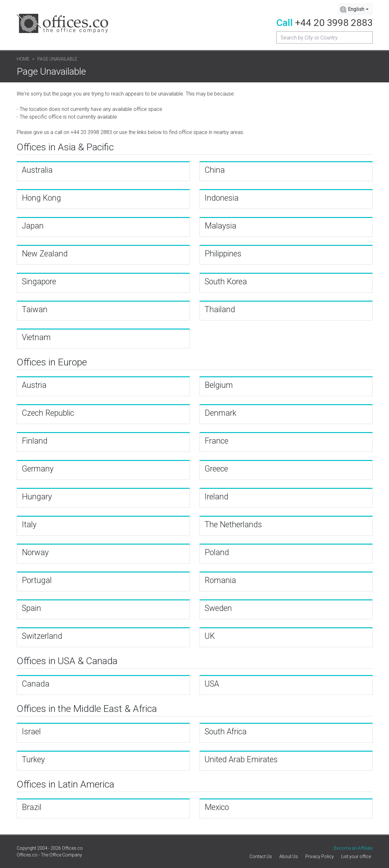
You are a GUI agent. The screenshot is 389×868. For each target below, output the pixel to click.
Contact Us (261, 856)
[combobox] (355, 9)
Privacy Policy (320, 856)
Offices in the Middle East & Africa (87, 709)
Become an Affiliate (353, 848)
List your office (356, 856)
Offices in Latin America (65, 784)
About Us (289, 856)
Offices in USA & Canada (67, 661)
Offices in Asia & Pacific (65, 147)
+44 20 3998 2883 (334, 23)
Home (23, 59)
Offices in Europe (52, 362)
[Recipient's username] (325, 38)
